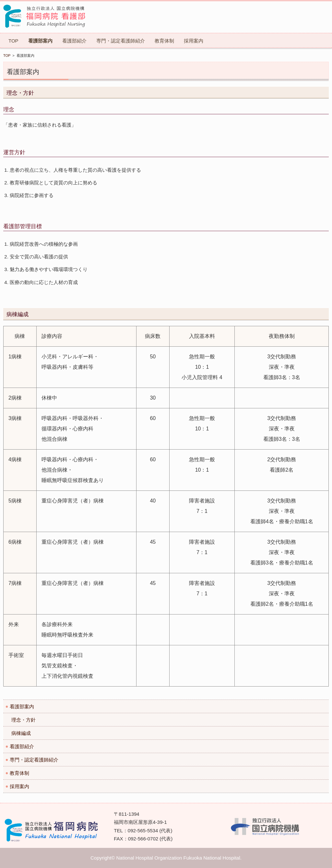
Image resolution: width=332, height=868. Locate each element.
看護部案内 (40, 41)
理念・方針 (24, 720)
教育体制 (164, 41)
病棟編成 (21, 733)
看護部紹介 (74, 41)
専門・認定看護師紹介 (121, 41)
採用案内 (194, 41)
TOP (13, 41)
